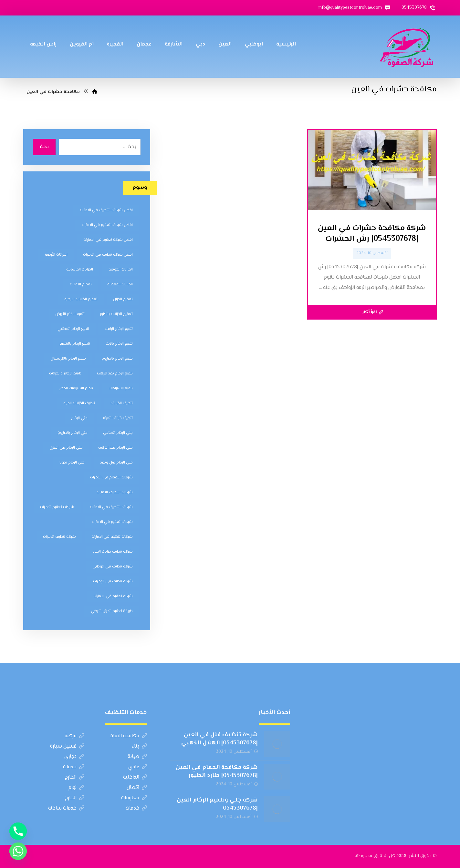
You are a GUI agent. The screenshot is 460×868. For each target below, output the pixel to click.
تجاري (74, 757)
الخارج (75, 777)
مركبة (74, 736)
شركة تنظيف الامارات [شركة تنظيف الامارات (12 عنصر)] (59, 537)
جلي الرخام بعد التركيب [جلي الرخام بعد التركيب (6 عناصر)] (115, 448)
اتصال (137, 788)
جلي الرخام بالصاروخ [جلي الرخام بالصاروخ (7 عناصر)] (73, 433)
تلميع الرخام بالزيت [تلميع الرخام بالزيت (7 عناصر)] (119, 344)
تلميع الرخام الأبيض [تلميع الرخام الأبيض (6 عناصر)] (70, 314)
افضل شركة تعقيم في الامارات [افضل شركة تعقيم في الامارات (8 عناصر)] (108, 240)
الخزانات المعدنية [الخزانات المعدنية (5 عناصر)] (120, 285)
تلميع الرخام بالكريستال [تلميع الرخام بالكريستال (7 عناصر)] (68, 359)
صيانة (137, 757)
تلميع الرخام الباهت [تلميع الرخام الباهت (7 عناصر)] (119, 329)
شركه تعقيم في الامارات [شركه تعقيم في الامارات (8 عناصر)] (113, 596)
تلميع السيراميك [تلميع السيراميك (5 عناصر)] (121, 388)
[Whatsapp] (18, 851)
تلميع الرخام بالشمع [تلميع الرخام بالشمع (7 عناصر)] (75, 344)
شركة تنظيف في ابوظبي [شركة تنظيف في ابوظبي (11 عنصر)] (113, 567)
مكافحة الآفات (128, 736)
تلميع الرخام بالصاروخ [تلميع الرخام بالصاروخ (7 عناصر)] (117, 359)
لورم (76, 788)
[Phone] (18, 831)
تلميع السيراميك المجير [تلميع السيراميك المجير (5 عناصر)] (76, 388)
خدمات (74, 767)
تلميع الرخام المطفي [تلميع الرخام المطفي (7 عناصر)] (73, 329)
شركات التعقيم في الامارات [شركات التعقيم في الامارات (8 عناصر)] (111, 478)
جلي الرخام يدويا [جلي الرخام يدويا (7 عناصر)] (72, 463)
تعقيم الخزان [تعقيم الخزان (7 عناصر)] (123, 299)
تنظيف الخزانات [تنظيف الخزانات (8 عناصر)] (122, 403)
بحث (44, 147)
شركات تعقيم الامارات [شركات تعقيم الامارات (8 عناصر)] (57, 507)
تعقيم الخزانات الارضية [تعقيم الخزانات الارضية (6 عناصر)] (81, 299)
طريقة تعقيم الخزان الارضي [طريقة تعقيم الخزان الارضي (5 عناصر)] (112, 611)
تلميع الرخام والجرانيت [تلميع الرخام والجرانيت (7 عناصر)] (65, 374)
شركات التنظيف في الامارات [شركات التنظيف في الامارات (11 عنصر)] (111, 507)
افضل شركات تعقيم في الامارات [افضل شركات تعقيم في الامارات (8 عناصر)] (107, 225)
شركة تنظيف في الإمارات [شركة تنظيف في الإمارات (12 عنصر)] (113, 582)
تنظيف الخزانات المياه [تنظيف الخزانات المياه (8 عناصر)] (79, 403)
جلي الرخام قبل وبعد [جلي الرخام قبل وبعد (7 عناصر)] (116, 463)
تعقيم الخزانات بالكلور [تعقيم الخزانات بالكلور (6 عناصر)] (116, 314)
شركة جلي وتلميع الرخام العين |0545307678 (217, 804)
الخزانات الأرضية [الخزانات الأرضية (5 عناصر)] (56, 255)
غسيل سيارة (67, 746)
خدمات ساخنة (66, 808)
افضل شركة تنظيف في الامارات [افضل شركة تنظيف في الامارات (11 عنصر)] (108, 255)
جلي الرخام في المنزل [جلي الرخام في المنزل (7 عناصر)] (66, 448)
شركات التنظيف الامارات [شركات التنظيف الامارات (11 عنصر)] (115, 492)
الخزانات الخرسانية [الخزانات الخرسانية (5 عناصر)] (80, 270)
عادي (138, 767)
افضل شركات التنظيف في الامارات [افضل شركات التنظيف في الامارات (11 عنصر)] (106, 210)
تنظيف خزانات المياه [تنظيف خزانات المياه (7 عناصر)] (118, 418)
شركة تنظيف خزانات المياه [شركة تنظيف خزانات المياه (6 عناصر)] (113, 552)
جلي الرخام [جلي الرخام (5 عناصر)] (79, 418)
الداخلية (135, 777)
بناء (139, 746)
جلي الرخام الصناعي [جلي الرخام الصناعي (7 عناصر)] (118, 433)
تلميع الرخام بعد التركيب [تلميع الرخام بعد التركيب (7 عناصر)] (115, 374)
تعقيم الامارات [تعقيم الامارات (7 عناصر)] (81, 285)
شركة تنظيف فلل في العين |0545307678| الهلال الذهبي (220, 739)
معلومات (134, 798)
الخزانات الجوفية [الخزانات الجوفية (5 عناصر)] (121, 270)
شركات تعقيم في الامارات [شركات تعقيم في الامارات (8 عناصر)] (112, 522)
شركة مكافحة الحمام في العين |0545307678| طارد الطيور (217, 772)
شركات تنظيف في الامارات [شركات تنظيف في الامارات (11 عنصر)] (112, 537)
